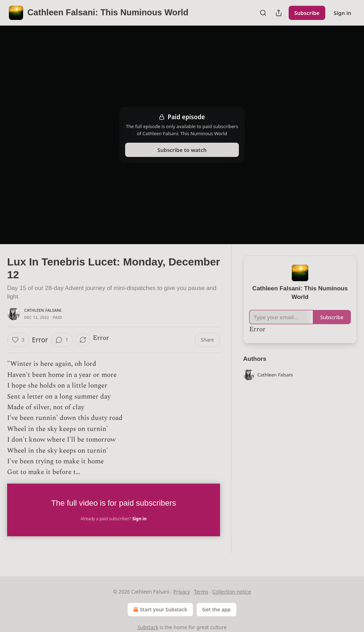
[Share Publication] (279, 13)
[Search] (263, 13)
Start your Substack (159, 610)
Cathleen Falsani (43, 310)
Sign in (342, 13)
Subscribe (307, 13)
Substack (148, 627)
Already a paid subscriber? (114, 519)
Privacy (182, 592)
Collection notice (232, 592)
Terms (201, 592)
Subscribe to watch (182, 150)
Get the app (216, 609)
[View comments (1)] (62, 340)
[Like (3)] (18, 340)
